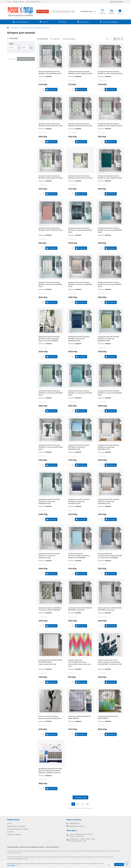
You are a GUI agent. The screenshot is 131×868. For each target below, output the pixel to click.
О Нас (9, 823)
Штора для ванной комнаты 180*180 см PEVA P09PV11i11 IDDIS (110, 125)
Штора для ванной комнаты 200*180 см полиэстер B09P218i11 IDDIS (108, 339)
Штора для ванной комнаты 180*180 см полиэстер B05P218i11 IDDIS (110, 230)
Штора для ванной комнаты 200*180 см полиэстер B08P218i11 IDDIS (79, 339)
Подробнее (11, 865)
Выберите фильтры (26, 59)
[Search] (63, 12)
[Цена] (13, 48)
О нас (9, 2)
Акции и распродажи (109, 22)
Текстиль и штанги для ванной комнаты (36, 28)
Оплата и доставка (18, 2)
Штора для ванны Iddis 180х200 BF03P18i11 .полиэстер (80, 609)
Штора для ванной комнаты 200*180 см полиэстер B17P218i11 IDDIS (80, 393)
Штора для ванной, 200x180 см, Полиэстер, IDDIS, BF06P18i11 (50, 609)
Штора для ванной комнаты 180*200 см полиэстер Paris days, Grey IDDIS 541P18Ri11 (49, 339)
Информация (13, 820)
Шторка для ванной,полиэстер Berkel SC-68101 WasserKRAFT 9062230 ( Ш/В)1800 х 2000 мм (50, 771)
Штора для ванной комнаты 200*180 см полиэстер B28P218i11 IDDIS (79, 447)
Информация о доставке (16, 826)
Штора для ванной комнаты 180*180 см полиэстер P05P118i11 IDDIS (110, 284)
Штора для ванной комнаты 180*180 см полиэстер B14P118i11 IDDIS (50, 284)
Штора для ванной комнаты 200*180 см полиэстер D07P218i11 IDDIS (79, 501)
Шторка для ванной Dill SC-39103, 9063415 (108, 717)
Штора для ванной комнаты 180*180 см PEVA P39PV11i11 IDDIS (51, 229)
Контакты (11, 832)
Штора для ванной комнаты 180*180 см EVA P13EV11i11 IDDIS (50, 73)
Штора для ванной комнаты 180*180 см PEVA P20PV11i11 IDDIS (51, 177)
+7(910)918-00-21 (86, 11)
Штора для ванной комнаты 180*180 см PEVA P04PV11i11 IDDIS (110, 73)
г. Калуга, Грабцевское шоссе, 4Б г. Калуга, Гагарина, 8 (81, 835)
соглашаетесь (106, 857)
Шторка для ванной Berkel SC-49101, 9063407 (80, 717)
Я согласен (119, 864)
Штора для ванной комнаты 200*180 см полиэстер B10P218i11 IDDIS (51, 393)
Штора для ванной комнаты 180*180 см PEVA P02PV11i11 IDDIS (80, 73)
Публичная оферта (14, 835)
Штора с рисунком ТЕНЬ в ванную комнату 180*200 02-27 (50, 717)
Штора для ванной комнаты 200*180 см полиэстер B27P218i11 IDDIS (51, 447)
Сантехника (83, 22)
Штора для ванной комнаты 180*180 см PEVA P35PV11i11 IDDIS (110, 177)
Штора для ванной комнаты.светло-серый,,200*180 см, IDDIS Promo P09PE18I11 (110, 556)
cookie (26, 857)
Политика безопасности (33, 2)
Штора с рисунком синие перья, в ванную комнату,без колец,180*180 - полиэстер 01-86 (110, 662)
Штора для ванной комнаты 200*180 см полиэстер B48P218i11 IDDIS (49, 501)
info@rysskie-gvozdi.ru (77, 826)
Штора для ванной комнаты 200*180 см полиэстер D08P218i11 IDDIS (108, 501)
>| (87, 804)
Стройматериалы (21, 22)
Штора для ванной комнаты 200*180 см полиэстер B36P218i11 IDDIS (108, 447)
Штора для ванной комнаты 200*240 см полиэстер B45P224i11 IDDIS (49, 556)
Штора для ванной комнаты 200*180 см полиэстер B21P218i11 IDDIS (110, 393)
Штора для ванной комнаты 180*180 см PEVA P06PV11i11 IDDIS (51, 125)
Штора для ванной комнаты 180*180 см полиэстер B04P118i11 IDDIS (80, 230)
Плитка (44, 22)
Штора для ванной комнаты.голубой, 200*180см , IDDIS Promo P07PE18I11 (79, 556)
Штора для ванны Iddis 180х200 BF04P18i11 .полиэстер (110, 609)
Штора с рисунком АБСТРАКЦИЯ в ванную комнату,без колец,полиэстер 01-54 (79, 663)
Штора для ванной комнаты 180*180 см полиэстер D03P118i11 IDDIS (80, 284)
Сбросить (12, 59)
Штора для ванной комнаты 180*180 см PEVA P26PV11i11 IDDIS (80, 177)
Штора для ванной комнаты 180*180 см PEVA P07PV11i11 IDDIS (80, 125)
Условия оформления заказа (18, 829)
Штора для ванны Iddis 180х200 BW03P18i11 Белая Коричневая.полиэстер (50, 662)
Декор (63, 22)
